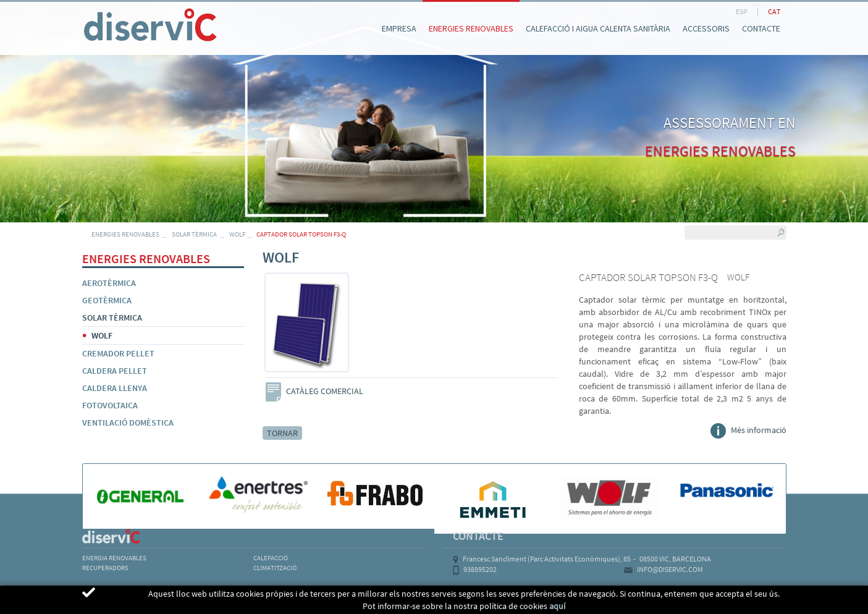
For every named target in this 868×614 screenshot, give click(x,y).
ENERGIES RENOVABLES (125, 234)
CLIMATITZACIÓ (275, 568)
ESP (742, 11)
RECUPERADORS (105, 568)
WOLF (237, 234)
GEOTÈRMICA (107, 300)
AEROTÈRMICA (109, 283)
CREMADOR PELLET (118, 353)
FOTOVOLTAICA (110, 405)
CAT (774, 11)
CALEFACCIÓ (271, 558)
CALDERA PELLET (115, 371)
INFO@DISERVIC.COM (670, 569)
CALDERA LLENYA (115, 388)
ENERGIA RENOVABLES (114, 558)
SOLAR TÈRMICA (194, 234)
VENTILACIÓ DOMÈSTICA (128, 423)
